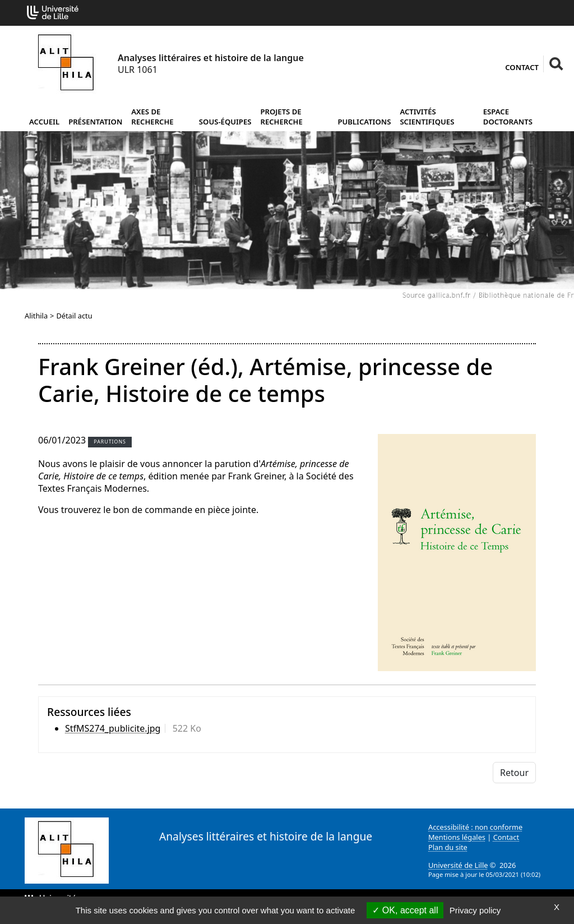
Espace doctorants (508, 117)
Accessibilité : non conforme (475, 827)
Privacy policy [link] (475, 910)
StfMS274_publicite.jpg (113, 728)
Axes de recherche (152, 117)
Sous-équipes (225, 122)
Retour (514, 773)
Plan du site (448, 847)
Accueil (44, 122)
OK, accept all (405, 910)
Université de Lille (458, 865)
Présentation (95, 122)
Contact (522, 67)
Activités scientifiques (427, 117)
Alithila (36, 316)
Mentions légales (457, 837)
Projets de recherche (281, 117)
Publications (364, 122)
